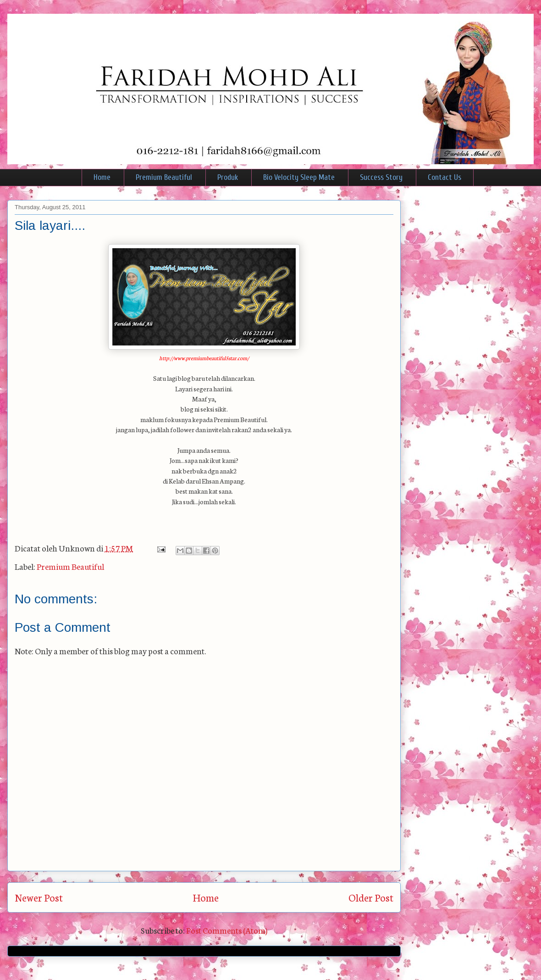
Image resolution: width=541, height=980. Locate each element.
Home (102, 177)
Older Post (371, 897)
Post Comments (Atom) (227, 930)
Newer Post (39, 897)
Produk (228, 177)
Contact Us (444, 177)
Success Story (381, 177)
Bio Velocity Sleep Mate (299, 177)
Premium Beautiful (164, 177)
